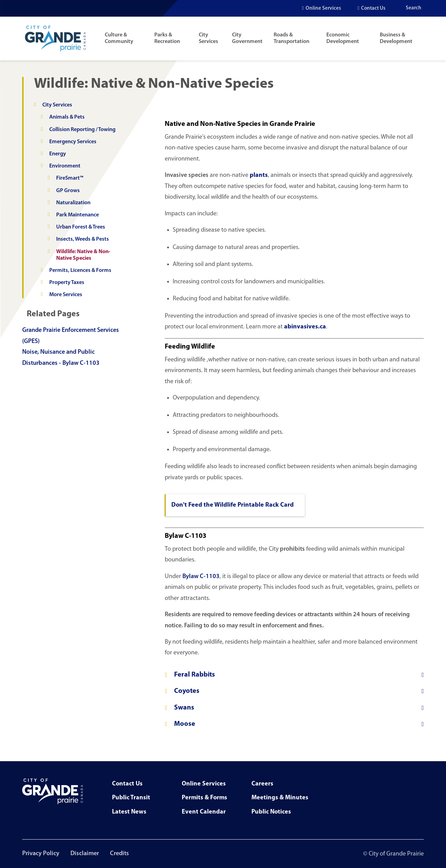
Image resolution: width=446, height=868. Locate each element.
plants (259, 175)
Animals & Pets (67, 117)
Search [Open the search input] (414, 8)
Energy (58, 154)
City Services (208, 38)
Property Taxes (67, 283)
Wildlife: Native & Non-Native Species (83, 255)
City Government (247, 38)
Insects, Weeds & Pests (83, 239)
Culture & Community (119, 38)
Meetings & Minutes (280, 798)
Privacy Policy (41, 854)
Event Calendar (204, 812)
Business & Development (396, 38)
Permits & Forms (204, 798)
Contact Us (373, 8)
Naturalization (73, 203)
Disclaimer (85, 854)
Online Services (323, 8)
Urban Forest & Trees (81, 227)
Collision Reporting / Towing (82, 130)
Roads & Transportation (291, 38)
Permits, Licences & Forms (80, 270)
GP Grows (68, 191)
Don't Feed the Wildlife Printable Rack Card (233, 505)
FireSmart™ (70, 178)
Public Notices (271, 812)
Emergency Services (73, 142)
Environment (65, 166)
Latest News (129, 812)
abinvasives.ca (305, 327)
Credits (119, 854)
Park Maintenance (78, 215)
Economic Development (343, 38)
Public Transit (131, 798)
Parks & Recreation (167, 38)
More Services (66, 295)
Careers (262, 784)
